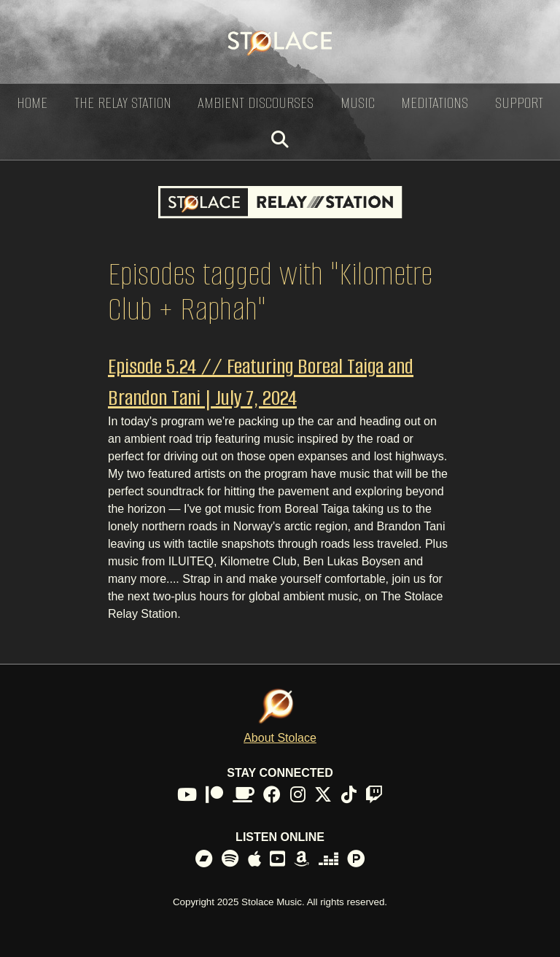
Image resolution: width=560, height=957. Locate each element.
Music (358, 102)
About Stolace (280, 738)
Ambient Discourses (256, 102)
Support (519, 102)
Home (32, 102)
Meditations (435, 102)
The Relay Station (123, 102)
